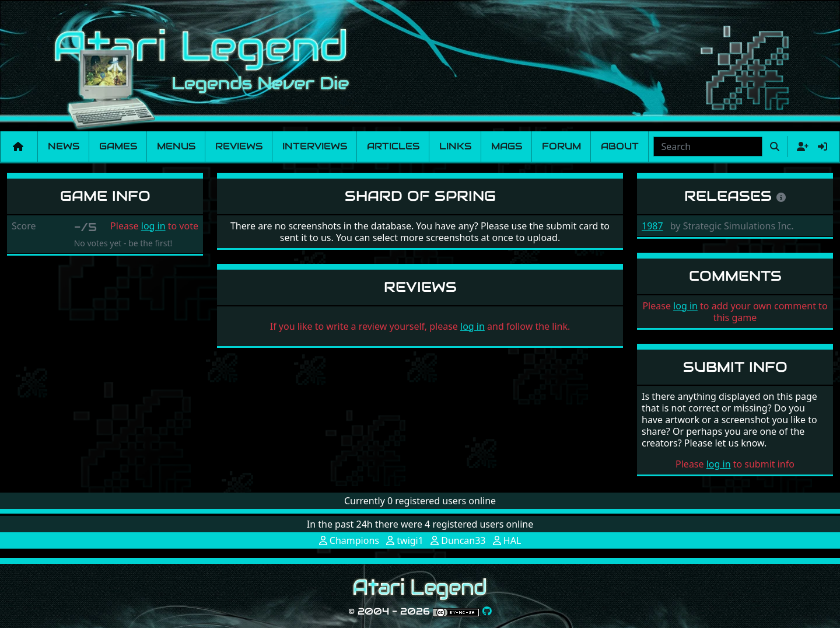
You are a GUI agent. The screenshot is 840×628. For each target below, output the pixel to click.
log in (153, 226)
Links (455, 146)
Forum (561, 146)
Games (118, 146)
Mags (507, 146)
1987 (652, 226)
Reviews (239, 146)
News (64, 146)
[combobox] (708, 146)
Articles (393, 146)
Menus (176, 146)
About (620, 146)
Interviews (315, 146)
